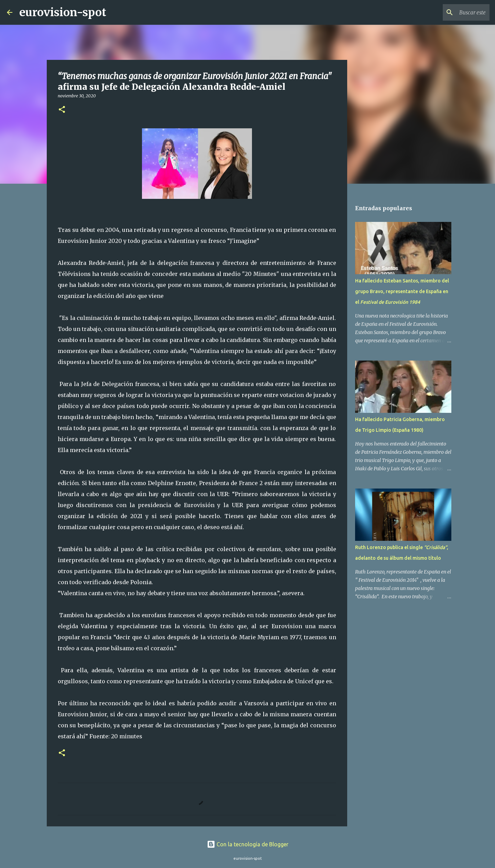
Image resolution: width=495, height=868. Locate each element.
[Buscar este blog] (453, 12)
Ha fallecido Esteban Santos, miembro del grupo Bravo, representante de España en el (402, 291)
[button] (62, 110)
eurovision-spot (63, 12)
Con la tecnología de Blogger (248, 844)
